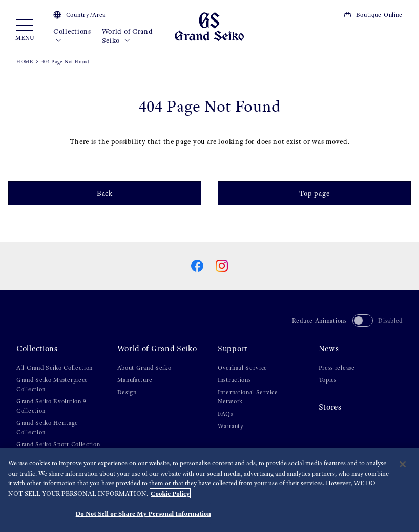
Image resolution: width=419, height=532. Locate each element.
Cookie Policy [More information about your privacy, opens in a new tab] (170, 493)
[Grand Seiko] (209, 26)
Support (233, 349)
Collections (72, 36)
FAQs (225, 414)
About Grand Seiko (144, 368)
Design (127, 392)
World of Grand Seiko (128, 36)
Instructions (234, 380)
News (329, 349)
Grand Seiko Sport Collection (58, 444)
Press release (337, 368)
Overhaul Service (243, 368)
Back (105, 193)
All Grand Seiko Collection (55, 368)
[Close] (403, 464)
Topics (328, 380)
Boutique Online (373, 15)
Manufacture (135, 380)
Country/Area (79, 15)
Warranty (231, 426)
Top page (315, 193)
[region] (209, 490)
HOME (25, 62)
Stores (330, 407)
